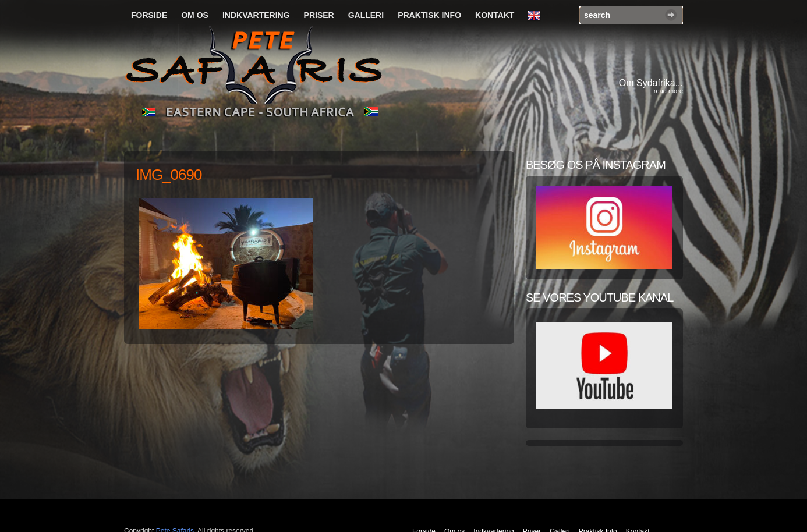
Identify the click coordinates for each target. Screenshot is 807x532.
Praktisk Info (429, 15)
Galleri (366, 15)
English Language (537, 16)
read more (668, 91)
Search (671, 15)
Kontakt (495, 15)
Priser (319, 15)
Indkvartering (256, 15)
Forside (149, 15)
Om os (195, 15)
